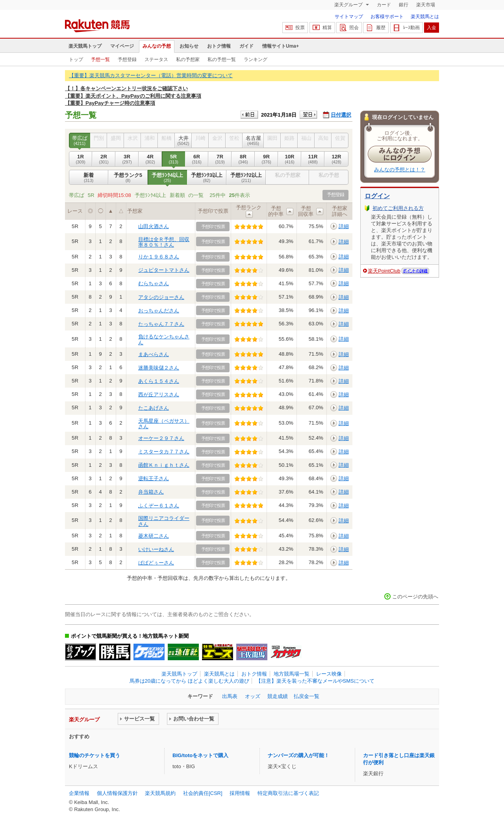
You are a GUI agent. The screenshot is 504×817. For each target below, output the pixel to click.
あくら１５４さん (159, 381)
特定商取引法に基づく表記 (288, 793)
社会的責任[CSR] (203, 793)
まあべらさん (154, 354)
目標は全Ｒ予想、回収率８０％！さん (164, 242)
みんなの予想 (157, 46)
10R (290, 159)
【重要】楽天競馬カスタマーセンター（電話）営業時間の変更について (151, 75)
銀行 (404, 5)
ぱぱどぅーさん (156, 563)
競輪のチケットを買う (94, 755)
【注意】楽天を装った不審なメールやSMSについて (315, 681)
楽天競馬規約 (160, 793)
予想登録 (127, 59)
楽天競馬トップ (85, 46)
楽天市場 (426, 5)
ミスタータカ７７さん (164, 452)
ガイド (246, 46)
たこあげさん (154, 408)
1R (81, 159)
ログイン (377, 196)
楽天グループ (349, 5)
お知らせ (189, 46)
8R (243, 159)
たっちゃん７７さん (161, 324)
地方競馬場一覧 (292, 674)
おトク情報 (219, 46)
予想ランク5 (128, 178)
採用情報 (240, 793)
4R (150, 159)
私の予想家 (188, 59)
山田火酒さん (154, 226)
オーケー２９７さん (161, 438)
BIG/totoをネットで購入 (200, 755)
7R (220, 159)
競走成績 (278, 696)
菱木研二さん (154, 536)
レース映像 (329, 674)
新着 (89, 178)
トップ (76, 59)
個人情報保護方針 (117, 793)
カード (384, 5)
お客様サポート (387, 17)
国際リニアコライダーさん (164, 521)
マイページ (122, 46)
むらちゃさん (154, 283)
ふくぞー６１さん (159, 506)
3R (127, 159)
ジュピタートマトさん (164, 270)
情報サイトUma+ (281, 46)
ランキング (256, 59)
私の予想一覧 (222, 59)
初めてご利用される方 (398, 208)
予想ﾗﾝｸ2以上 (246, 178)
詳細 (344, 226)
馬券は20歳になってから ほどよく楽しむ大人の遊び (189, 681)
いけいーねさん (156, 549)
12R (336, 159)
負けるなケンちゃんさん (164, 339)
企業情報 (79, 793)
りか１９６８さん (159, 257)
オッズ (253, 696)
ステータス (156, 59)
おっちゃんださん (159, 311)
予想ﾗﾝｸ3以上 (207, 178)
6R (197, 159)
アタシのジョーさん (161, 297)
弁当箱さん (151, 492)
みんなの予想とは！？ (400, 170)
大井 (183, 141)
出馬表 (230, 696)
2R (104, 159)
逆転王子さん (154, 478)
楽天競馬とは (425, 17)
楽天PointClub (384, 271)
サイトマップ (349, 17)
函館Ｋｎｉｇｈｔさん (164, 465)
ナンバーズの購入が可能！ (298, 755)
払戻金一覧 (307, 696)
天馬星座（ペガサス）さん (164, 424)
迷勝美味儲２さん (159, 368)
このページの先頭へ (415, 597)
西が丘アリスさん (159, 395)
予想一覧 (100, 59)
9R (266, 159)
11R (313, 159)
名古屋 (253, 141)
